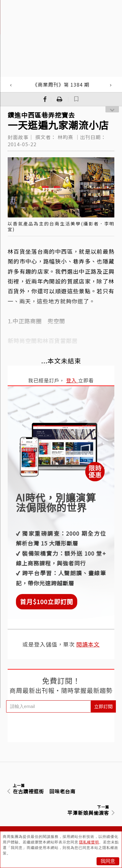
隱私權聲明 (89, 842)
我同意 (108, 861)
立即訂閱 (103, 706)
